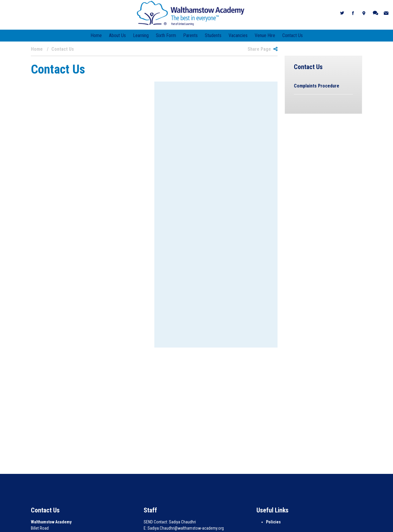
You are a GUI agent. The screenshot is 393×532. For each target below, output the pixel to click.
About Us (117, 35)
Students (213, 35)
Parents (190, 35)
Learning (141, 35)
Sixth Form (166, 35)
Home (96, 35)
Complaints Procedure (317, 86)
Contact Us (293, 35)
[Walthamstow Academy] (191, 13)
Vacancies (238, 35)
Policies (273, 522)
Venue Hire (265, 35)
